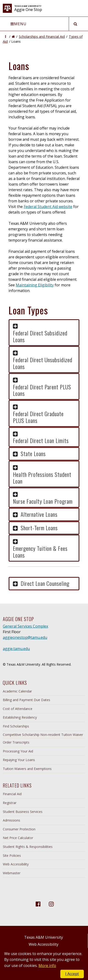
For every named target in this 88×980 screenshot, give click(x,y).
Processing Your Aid (18, 751)
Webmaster (12, 873)
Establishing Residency (20, 717)
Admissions (11, 820)
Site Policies (12, 855)
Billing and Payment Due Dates (27, 700)
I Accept (72, 974)
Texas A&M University (44, 937)
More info (47, 966)
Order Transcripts (16, 742)
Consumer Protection (19, 829)
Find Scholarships (16, 726)
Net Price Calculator (18, 838)
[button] (6, 37)
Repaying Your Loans (19, 760)
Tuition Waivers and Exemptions (27, 769)
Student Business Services (23, 812)
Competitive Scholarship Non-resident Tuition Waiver (43, 735)
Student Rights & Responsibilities (28, 847)
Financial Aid (12, 794)
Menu (19, 24)
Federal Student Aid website (48, 207)
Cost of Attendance (18, 709)
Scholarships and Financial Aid (42, 37)
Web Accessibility (16, 864)
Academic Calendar (17, 691)
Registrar (10, 803)
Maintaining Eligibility (35, 285)
